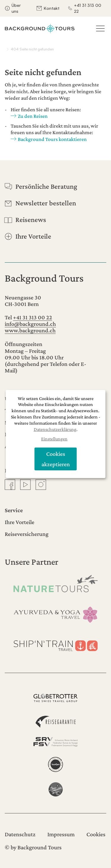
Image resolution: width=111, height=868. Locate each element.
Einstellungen (54, 439)
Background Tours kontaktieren (52, 139)
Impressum (61, 834)
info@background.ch (30, 324)
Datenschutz (20, 834)
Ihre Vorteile (20, 522)
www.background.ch (30, 330)
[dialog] (56, 434)
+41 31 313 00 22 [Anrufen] (33, 317)
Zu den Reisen (33, 116)
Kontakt (52, 8)
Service (14, 510)
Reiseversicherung (27, 534)
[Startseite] (40, 28)
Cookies (96, 834)
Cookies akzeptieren (56, 459)
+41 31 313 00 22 (88, 8)
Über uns (16, 8)
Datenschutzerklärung (55, 429)
